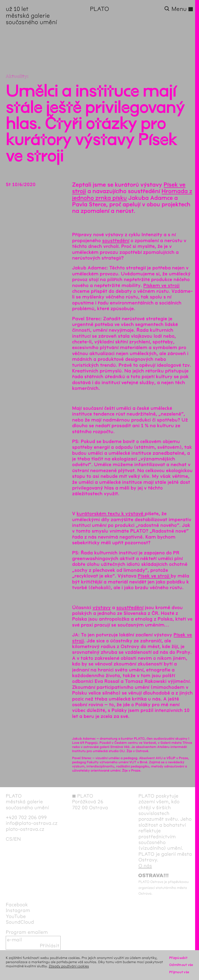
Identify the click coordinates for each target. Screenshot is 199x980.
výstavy (102, 608)
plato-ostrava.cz (25, 829)
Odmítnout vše (181, 965)
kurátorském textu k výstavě (111, 514)
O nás (145, 866)
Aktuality (16, 76)
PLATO (99, 9)
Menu (182, 9)
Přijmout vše (179, 972)
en (17, 839)
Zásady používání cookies (69, 966)
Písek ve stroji (154, 576)
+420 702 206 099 (26, 818)
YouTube (16, 916)
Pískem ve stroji (161, 285)
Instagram (18, 910)
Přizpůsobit (178, 958)
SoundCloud (20, 922)
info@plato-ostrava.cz (32, 823)
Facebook (17, 905)
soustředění (116, 241)
